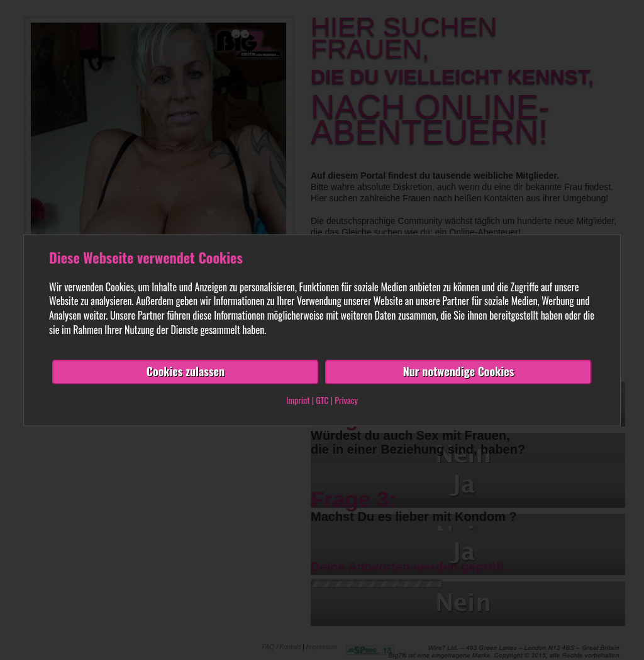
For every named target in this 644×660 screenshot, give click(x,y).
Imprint (298, 400)
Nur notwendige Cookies (459, 371)
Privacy (346, 400)
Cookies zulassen (186, 371)
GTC (322, 400)
